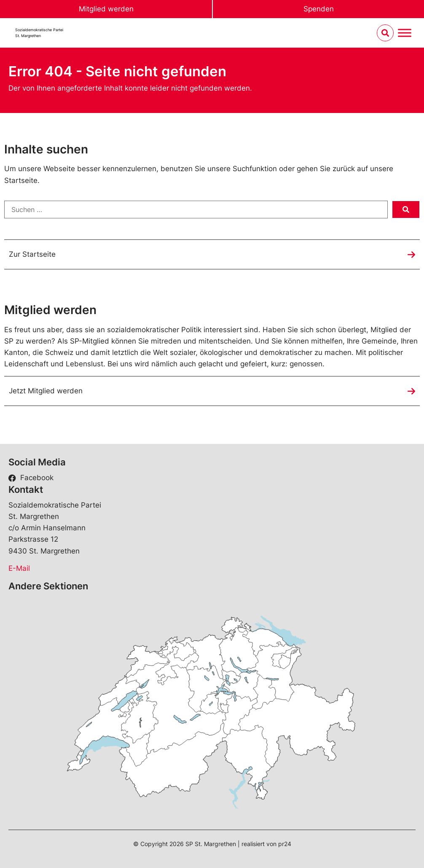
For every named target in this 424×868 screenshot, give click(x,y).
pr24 (285, 844)
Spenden (319, 9)
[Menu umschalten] (405, 33)
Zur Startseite (32, 254)
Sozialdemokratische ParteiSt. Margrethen (39, 33)
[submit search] (406, 210)
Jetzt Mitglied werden (46, 391)
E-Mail (19, 568)
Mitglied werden (106, 9)
